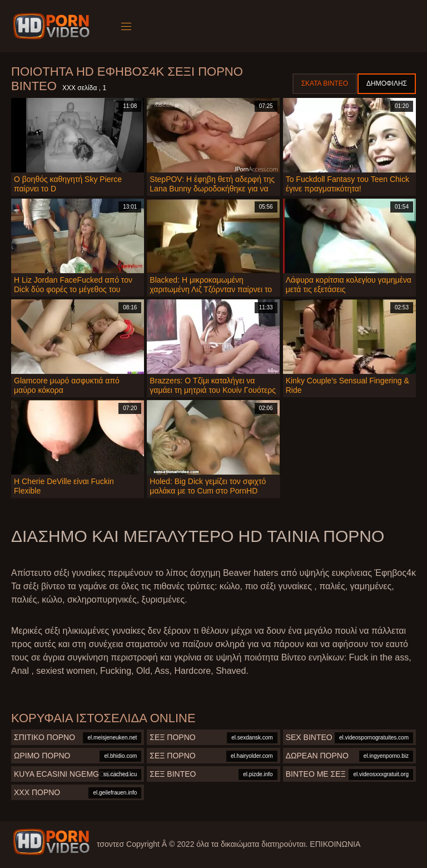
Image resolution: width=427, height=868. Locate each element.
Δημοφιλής (387, 83)
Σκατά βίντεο (325, 83)
